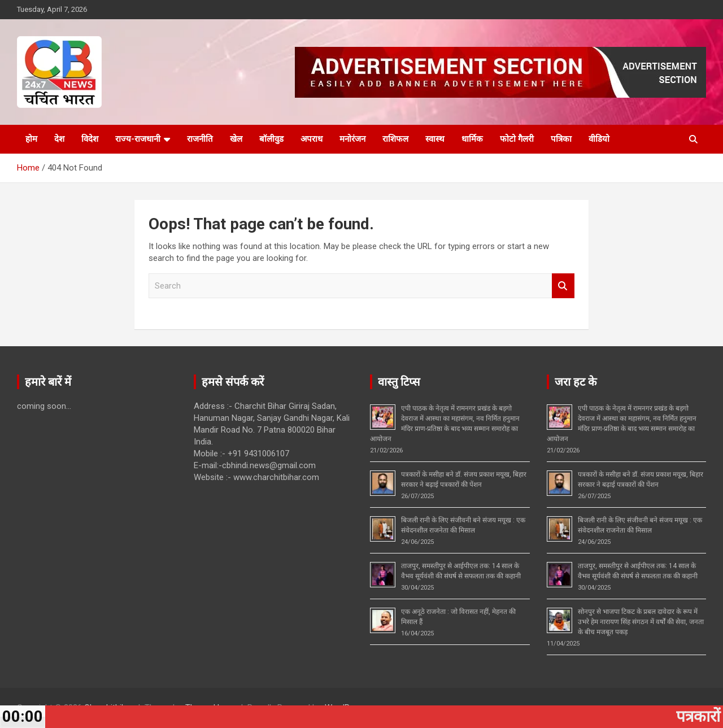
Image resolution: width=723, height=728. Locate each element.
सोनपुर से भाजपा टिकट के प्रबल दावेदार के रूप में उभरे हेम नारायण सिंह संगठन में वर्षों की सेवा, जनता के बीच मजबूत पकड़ (641, 622)
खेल (236, 139)
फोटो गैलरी (517, 139)
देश (59, 139)
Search (563, 286)
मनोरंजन (352, 139)
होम (31, 139)
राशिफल (395, 139)
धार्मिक (472, 139)
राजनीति (200, 139)
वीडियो (599, 139)
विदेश (90, 139)
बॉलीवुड (271, 139)
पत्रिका (561, 139)
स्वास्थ (435, 139)
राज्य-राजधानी (138, 139)
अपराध (312, 139)
